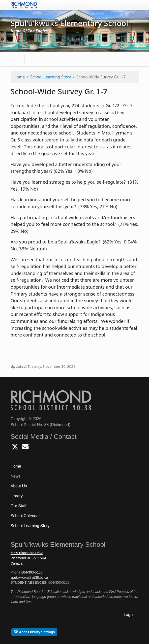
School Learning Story (51, 77)
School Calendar (25, 516)
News (16, 476)
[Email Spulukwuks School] (25, 448)
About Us (19, 486)
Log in (129, 615)
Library (17, 496)
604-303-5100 (32, 572)
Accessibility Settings (34, 631)
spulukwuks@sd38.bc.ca (29, 578)
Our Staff (19, 506)
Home (19, 77)
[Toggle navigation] (18, 59)
